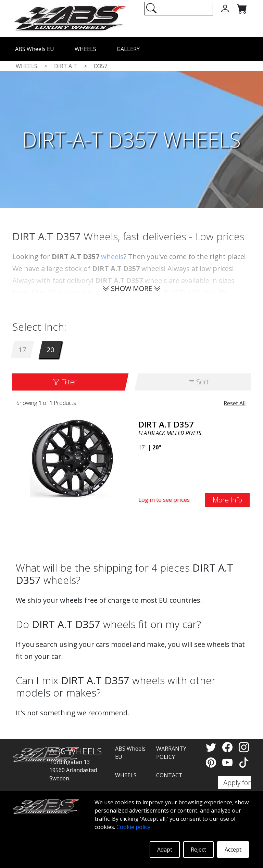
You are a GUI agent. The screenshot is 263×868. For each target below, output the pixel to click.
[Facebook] (229, 747)
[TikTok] (244, 762)
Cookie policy (133, 827)
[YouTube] (229, 762)
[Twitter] (212, 747)
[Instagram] (244, 747)
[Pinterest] (212, 762)
